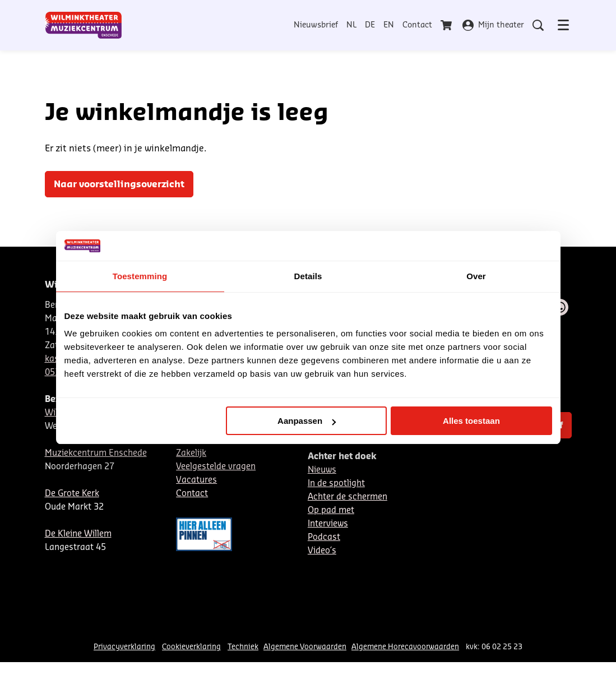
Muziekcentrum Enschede (96, 453)
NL (351, 25)
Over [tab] (476, 276)
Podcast (324, 537)
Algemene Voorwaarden (305, 647)
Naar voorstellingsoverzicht (119, 184)
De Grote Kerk (72, 494)
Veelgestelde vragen (216, 467)
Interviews (328, 524)
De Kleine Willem (78, 534)
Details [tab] (308, 276)
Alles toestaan (471, 421)
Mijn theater (493, 25)
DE (370, 25)
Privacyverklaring (124, 647)
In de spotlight (336, 484)
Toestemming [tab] (140, 276)
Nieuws (322, 470)
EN (389, 25)
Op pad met (331, 510)
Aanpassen (307, 421)
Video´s (322, 551)
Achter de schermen (348, 497)
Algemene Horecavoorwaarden (405, 647)
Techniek (243, 647)
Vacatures (196, 480)
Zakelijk (191, 453)
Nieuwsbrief (316, 25)
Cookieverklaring (191, 647)
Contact (417, 25)
